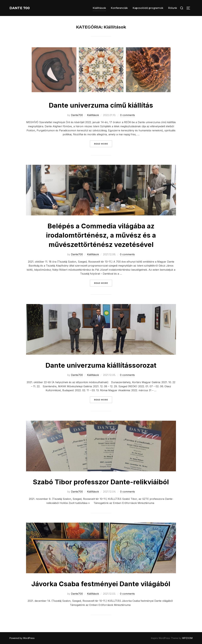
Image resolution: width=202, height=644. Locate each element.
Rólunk (173, 8)
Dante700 (77, 115)
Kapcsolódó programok (148, 8)
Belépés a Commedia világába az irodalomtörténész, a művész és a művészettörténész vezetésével (101, 235)
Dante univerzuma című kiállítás (101, 105)
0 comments (128, 115)
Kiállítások (99, 8)
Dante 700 (22, 8)
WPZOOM (187, 638)
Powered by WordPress (22, 638)
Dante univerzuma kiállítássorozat (101, 365)
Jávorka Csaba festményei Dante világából (101, 584)
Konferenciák (119, 8)
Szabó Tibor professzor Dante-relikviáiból (101, 482)
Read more (103, 144)
